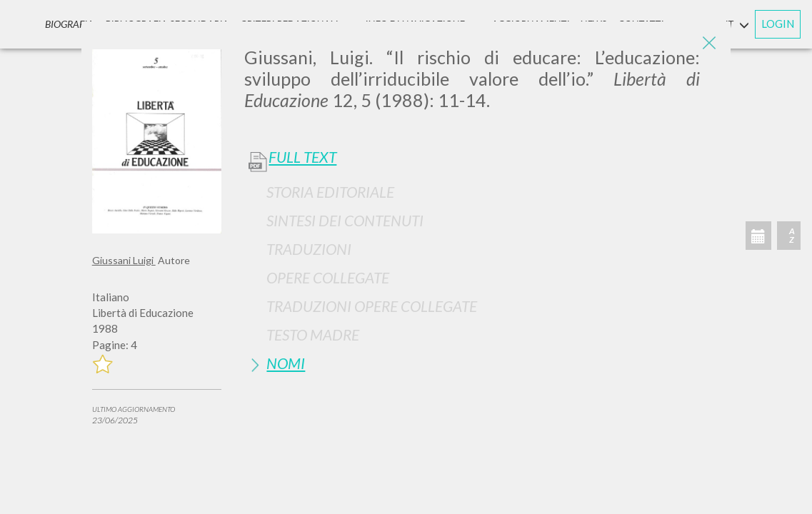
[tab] (482, 192)
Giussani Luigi (124, 260)
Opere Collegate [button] (328, 277)
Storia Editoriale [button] (330, 192)
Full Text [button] (302, 157)
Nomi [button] (286, 363)
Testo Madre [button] (313, 334)
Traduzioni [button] (309, 249)
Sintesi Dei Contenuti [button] (345, 220)
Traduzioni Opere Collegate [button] (372, 306)
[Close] (709, 43)
